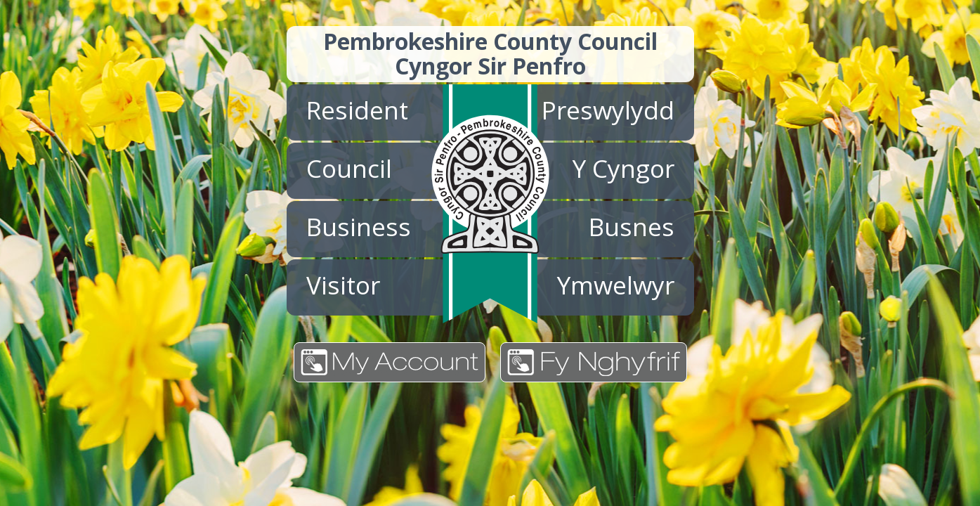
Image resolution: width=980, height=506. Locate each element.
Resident (357, 110)
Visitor (343, 285)
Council (349, 168)
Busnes (632, 226)
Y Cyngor (623, 168)
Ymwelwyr (616, 285)
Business (359, 226)
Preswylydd (608, 110)
